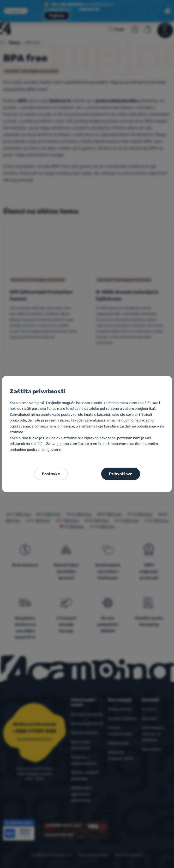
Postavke (51, 474)
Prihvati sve (121, 474)
